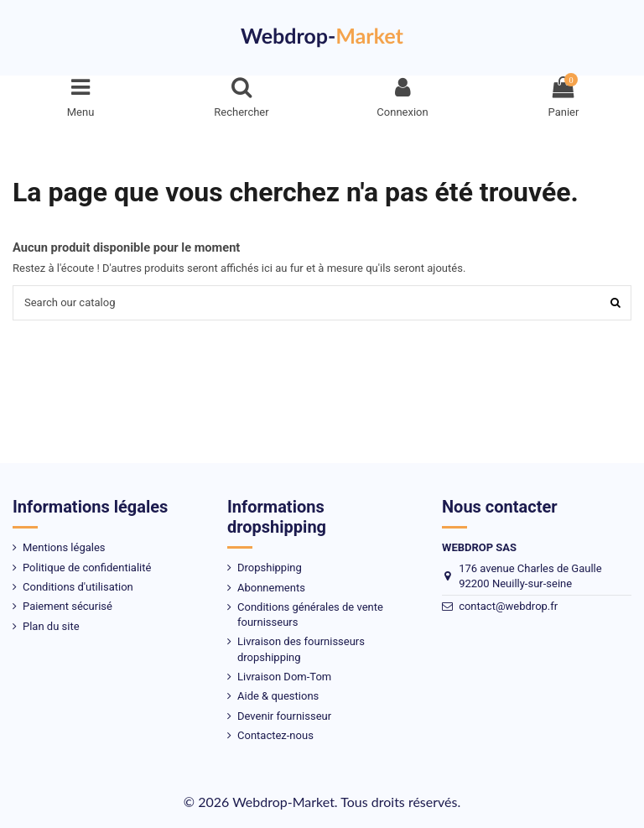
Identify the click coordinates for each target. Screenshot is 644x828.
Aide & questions (278, 696)
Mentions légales (64, 547)
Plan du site (51, 626)
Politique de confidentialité (87, 568)
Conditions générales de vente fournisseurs (310, 614)
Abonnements (271, 588)
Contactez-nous (275, 735)
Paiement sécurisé (68, 606)
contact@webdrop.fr (508, 606)
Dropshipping (270, 568)
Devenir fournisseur (284, 716)
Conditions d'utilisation (78, 587)
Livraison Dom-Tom (284, 677)
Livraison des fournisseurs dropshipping (301, 649)
